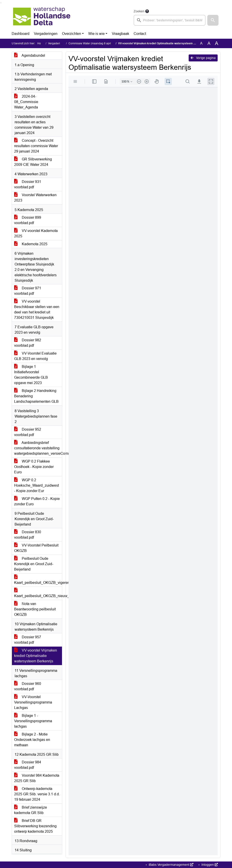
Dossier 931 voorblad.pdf (28, 184)
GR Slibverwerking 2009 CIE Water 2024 (33, 162)
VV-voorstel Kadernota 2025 (36, 233)
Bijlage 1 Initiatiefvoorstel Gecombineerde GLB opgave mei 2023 (31, 375)
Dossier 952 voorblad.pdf (28, 432)
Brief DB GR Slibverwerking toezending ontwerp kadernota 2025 (35, 826)
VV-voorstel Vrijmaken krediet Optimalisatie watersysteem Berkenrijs (36, 656)
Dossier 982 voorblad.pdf (28, 343)
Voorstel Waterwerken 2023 (35, 198)
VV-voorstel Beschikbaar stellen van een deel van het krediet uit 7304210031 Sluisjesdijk (37, 309)
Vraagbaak (120, 34)
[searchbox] (170, 20)
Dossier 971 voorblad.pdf (28, 291)
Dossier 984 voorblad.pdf (28, 765)
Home (41, 43)
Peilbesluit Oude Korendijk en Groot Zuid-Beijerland (34, 564)
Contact (140, 34)
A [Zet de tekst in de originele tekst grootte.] (201, 43)
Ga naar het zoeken (1, 3)
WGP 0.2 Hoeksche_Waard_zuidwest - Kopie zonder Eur (36, 485)
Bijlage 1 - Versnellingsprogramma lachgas (33, 721)
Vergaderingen (46, 34)
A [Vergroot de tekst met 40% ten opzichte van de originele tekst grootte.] (217, 43)
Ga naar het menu (1, 3)
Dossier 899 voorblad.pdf (28, 220)
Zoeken (139, 11)
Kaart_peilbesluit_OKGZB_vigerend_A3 (38, 580)
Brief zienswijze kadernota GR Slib (31, 810)
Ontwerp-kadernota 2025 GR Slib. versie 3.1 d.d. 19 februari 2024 (37, 794)
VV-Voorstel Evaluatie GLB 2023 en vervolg (35, 356)
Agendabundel (30, 55)
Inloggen (209, 865)
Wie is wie (96, 34)
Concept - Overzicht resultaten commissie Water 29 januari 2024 (36, 146)
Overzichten (72, 34)
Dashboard (21, 34)
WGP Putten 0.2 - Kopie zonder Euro (37, 501)
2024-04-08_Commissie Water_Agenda (26, 102)
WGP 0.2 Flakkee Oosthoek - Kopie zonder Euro (34, 467)
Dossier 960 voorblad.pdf (28, 686)
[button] (213, 20)
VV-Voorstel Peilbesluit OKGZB (36, 548)
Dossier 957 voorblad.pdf (28, 640)
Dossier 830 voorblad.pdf (28, 535)
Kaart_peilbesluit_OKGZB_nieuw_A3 (38, 593)
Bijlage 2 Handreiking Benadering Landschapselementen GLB (36, 396)
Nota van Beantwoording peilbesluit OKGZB (35, 609)
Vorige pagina (203, 58)
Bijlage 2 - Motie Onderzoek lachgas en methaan (32, 740)
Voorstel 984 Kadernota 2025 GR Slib (37, 778)
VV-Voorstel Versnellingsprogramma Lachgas (33, 702)
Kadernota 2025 (31, 244)
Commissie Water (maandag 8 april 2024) (94, 43)
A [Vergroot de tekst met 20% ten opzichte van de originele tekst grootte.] (209, 43)
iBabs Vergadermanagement (171, 865)
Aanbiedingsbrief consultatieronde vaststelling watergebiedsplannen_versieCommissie (38, 448)
